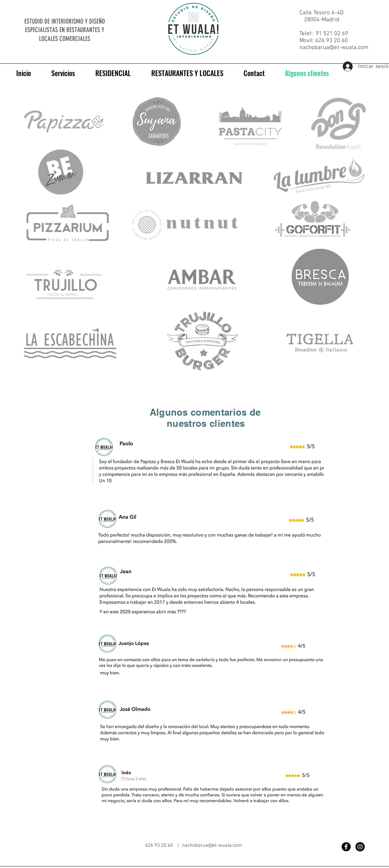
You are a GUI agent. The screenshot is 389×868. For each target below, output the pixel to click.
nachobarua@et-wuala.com (334, 48)
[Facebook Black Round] (346, 847)
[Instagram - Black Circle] (360, 847)
